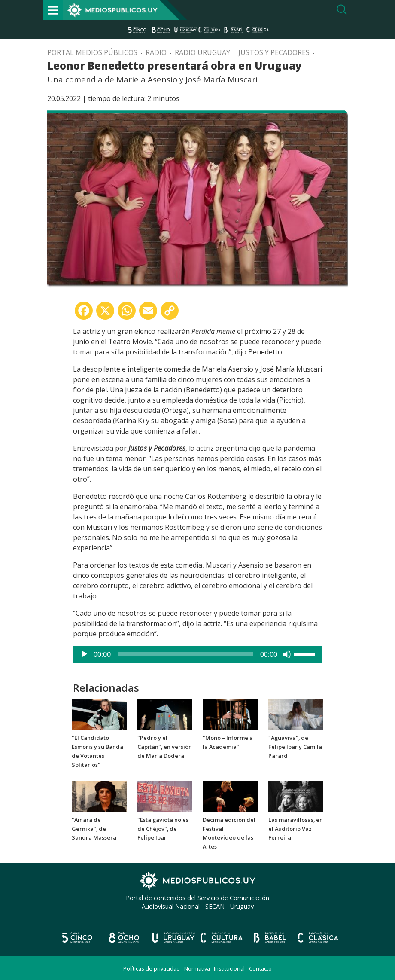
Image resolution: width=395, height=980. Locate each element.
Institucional (229, 968)
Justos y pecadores (274, 52)
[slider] (185, 654)
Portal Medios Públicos (92, 52)
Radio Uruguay (202, 52)
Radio (156, 52)
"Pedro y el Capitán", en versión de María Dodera (165, 747)
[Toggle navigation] (53, 10)
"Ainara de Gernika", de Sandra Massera (94, 829)
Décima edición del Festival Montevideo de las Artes (229, 833)
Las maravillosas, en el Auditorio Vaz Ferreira (296, 829)
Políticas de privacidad (152, 968)
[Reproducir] (84, 654)
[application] (197, 654)
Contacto (260, 968)
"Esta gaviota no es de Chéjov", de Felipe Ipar (163, 829)
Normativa (197, 968)
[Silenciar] (287, 654)
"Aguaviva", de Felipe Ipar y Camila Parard (295, 747)
